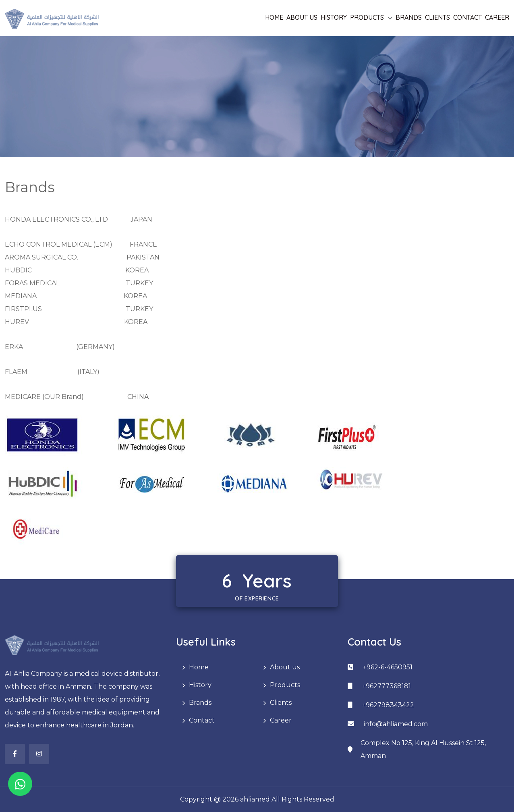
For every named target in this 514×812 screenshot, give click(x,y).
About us (302, 17)
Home (274, 17)
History (334, 17)
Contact (467, 17)
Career (497, 17)
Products (367, 17)
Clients (437, 17)
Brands (409, 17)
